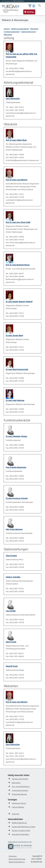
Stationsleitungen (28, 32)
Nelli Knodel (11, 642)
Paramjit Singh (12, 666)
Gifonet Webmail (18, 807)
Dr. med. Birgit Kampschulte (17, 369)
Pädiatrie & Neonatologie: (15, 20)
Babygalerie (16, 783)
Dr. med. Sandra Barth (14, 335)
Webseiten (8, 34)
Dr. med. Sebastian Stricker (16, 436)
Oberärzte (34, 29)
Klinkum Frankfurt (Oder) (21, 831)
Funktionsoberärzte (12, 32)
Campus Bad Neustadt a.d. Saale (24, 827)
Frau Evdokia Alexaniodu (16, 467)
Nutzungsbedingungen (17, 859)
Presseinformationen (19, 794)
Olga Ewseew (11, 556)
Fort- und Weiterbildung (21, 787)
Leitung (7, 29)
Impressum (13, 856)
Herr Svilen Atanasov (14, 529)
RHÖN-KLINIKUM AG (19, 823)
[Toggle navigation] (40, 6)
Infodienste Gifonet (19, 803)
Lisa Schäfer (11, 611)
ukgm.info (16, 814)
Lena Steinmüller (13, 99)
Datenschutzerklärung (17, 862)
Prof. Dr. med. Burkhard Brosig (18, 265)
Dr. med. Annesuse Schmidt (17, 498)
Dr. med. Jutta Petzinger (15, 400)
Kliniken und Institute (20, 779)
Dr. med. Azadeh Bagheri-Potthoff (19, 302)
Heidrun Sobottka (13, 577)
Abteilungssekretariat (20, 29)
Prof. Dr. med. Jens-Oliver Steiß (18, 222)
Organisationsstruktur (20, 790)
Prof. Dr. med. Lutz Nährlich (17, 180)
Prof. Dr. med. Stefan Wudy (16, 140)
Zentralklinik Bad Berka (20, 834)
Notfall (31, 12)
